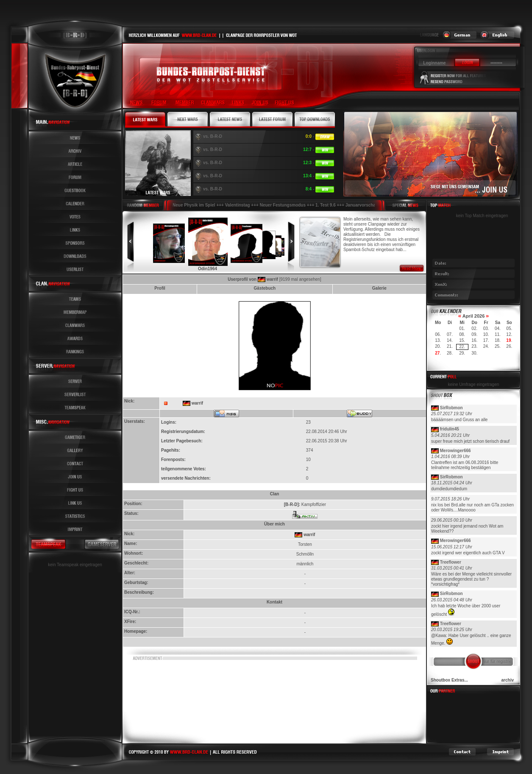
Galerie (379, 288)
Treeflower (451, 562)
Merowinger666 (455, 451)
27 (437, 353)
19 (508, 340)
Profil (160, 288)
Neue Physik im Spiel (194, 205)
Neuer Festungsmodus (283, 205)
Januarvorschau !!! (365, 205)
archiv (508, 680)
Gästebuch (265, 288)
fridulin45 (450, 429)
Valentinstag (238, 205)
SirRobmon (451, 408)
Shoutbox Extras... (449, 680)
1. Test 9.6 (326, 205)
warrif (272, 279)
